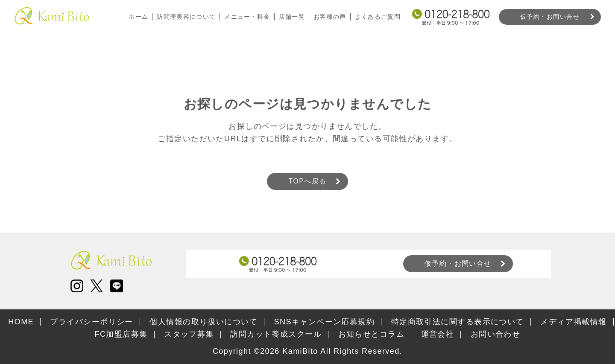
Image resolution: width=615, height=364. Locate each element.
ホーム (137, 17)
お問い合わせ (496, 334)
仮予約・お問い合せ (550, 17)
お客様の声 (329, 17)
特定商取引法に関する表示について (458, 322)
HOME (21, 322)
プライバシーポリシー (91, 322)
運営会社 (438, 334)
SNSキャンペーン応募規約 (325, 322)
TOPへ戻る (307, 181)
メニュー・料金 (246, 17)
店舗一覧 (291, 17)
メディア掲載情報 (574, 322)
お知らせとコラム (372, 334)
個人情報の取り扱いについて (204, 322)
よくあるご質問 (378, 17)
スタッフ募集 (189, 334)
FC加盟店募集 (121, 334)
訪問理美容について (185, 17)
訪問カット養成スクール (276, 334)
